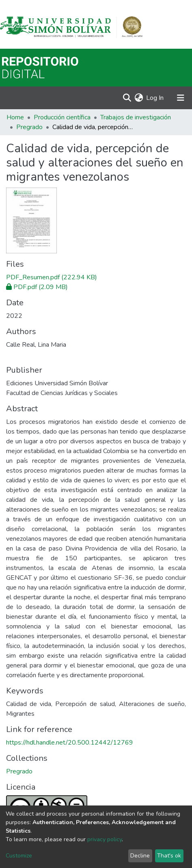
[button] (139, 98)
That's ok (169, 856)
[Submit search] (127, 98)
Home (15, 117)
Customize (19, 856)
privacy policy (105, 839)
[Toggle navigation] (181, 98)
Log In (155, 98)
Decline (140, 856)
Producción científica (62, 117)
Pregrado (29, 127)
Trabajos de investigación (136, 117)
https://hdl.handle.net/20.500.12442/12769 (70, 743)
